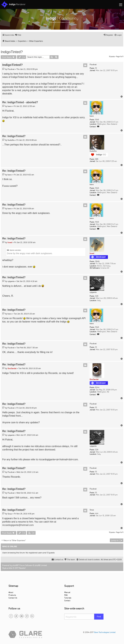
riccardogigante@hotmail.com (18, 525)
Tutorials (68, 598)
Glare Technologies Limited (105, 632)
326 (97, 296)
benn (92, 116)
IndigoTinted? (12, 52)
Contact (67, 601)
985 (97, 159)
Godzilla (93, 151)
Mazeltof (22, 568)
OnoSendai (94, 379)
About (11, 592)
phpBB (15, 565)
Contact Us (13, 598)
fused (92, 253)
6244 (97, 387)
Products (12, 595)
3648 (97, 261)
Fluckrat (93, 65)
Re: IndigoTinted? (14, 136)
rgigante (93, 292)
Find (99, 617)
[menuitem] (18, 35)
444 (97, 513)
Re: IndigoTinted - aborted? (20, 102)
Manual (67, 592)
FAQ (66, 595)
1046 (97, 120)
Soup (92, 510)
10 (96, 68)
